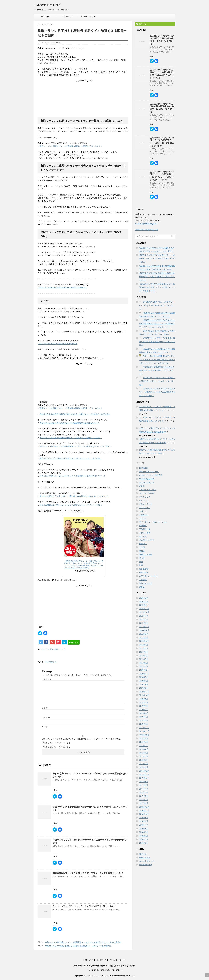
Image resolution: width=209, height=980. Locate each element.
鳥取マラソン (60, 649)
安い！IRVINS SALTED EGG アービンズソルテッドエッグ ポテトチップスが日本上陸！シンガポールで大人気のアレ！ (157, 360)
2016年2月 (144, 843)
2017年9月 (144, 782)
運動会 (142, 587)
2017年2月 (144, 800)
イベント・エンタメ (148, 490)
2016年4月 (144, 836)
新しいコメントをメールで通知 (57, 743)
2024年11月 (144, 627)
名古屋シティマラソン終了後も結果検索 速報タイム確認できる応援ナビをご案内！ (162, 108)
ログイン (143, 854)
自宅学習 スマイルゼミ (149, 576)
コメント (47, 679)
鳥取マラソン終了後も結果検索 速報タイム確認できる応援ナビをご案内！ (71, 438)
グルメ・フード (146, 504)
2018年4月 (144, 756)
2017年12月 (144, 771)
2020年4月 (144, 684)
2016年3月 (144, 839)
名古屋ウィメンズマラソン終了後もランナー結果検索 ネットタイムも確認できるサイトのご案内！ (157, 392)
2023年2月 (144, 637)
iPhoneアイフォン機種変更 (151, 475)
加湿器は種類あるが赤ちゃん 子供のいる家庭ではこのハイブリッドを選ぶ (71, 505)
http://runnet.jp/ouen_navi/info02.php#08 (57, 344)
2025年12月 (144, 605)
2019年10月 (144, 695)
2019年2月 (144, 720)
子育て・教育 (145, 533)
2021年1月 (144, 666)
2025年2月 (144, 623)
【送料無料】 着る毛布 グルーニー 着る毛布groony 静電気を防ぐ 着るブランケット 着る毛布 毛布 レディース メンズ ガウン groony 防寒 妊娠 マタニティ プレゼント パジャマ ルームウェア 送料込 (84, 564)
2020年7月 (144, 677)
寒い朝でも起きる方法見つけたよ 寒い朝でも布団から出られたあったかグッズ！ (74, 496)
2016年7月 (144, 825)
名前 (45, 708)
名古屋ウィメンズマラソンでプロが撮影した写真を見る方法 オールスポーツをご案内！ (157, 342)
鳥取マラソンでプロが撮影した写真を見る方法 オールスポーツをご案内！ (71, 458)
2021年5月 (144, 656)
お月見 (142, 486)
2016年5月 (144, 832)
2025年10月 (144, 612)
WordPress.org (146, 865)
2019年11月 (144, 692)
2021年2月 (144, 663)
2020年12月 (144, 670)
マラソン (45, 649)
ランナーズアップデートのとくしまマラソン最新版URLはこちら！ (84, 906)
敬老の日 (143, 544)
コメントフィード (147, 861)
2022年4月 (144, 645)
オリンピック (145, 497)
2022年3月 (144, 648)
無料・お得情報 (146, 554)
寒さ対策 (143, 536)
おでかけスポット (147, 482)
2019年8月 (144, 702)
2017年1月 (144, 803)
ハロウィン (144, 515)
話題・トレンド (146, 583)
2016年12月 (144, 807)
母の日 (142, 551)
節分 (141, 562)
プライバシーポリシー (88, 16)
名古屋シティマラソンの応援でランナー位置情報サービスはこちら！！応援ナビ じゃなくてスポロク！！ (162, 176)
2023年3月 (144, 634)
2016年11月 (144, 810)
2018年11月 (144, 731)
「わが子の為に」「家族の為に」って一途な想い (104, 970)
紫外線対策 (144, 569)
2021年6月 (144, 652)
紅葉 (141, 565)
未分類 (142, 547)
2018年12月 (144, 728)
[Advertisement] (83, 99)
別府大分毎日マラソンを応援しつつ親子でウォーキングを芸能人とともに (88, 873)
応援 (51, 649)
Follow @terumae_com (146, 223)
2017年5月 (144, 792)
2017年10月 (144, 778)
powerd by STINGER (127, 976)
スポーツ (143, 511)
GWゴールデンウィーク (149, 472)
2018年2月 (144, 764)
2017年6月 (144, 789)
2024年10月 (144, 630)
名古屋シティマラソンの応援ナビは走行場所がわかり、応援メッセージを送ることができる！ (162, 142)
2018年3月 (144, 760)
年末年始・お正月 (147, 540)
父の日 (142, 558)
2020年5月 (144, 681)
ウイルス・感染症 (147, 493)
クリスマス (144, 500)
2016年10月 (144, 814)
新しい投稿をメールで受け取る (57, 747)
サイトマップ (67, 16)
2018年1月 (144, 767)
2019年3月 (144, 717)
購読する (141, 24)
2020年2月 (144, 688)
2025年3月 (144, 619)
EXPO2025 (144, 468)
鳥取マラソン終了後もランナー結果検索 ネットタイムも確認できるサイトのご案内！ (75, 446)
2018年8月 (144, 742)
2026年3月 (144, 598)
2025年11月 (144, 609)
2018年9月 (144, 738)
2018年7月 (144, 746)
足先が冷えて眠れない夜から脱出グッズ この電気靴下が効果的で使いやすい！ (73, 476)
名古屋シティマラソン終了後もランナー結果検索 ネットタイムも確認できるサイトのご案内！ (162, 74)
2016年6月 (144, 829)
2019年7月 (144, 706)
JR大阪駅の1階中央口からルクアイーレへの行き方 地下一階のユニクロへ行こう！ (157, 306)
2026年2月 (144, 601)
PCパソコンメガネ (147, 479)
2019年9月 (144, 699)
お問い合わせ (45, 16)
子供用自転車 (145, 529)
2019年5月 (144, 710)
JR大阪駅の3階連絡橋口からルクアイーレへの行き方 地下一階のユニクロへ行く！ (157, 370)
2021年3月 (144, 659)
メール (46, 717)
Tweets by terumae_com (146, 230)
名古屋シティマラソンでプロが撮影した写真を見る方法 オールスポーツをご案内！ (162, 40)
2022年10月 (144, 641)
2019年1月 (144, 724)
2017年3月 (144, 796)
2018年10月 (144, 735)
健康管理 (143, 526)
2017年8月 (144, 785)
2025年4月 (144, 616)
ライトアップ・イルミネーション (153, 522)
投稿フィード (145, 857)
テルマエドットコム (48, 5)
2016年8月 (144, 821)
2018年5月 (144, 753)
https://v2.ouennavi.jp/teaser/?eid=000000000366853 (62, 288)
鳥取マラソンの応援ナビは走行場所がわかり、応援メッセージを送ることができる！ (75, 414)
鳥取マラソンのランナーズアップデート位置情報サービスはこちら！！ (70, 423)
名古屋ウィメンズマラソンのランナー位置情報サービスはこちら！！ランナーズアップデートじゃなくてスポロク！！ (157, 324)
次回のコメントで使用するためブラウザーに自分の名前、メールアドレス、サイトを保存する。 (82, 739)
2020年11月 (144, 674)
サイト (45, 727)
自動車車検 (144, 572)
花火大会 (143, 580)
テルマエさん (51, 662)
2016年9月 (144, 818)
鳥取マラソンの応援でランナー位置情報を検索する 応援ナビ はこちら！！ (71, 146)
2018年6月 (144, 749)
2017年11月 (144, 774)
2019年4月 (144, 713)
